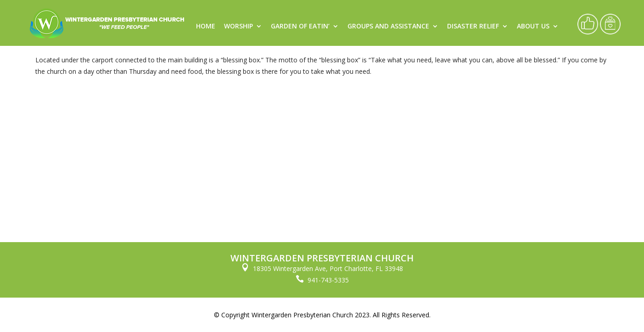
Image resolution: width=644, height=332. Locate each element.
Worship (238, 27)
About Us (533, 27)
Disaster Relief (473, 27)
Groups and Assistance (388, 27)
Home (206, 27)
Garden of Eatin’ (300, 27)
